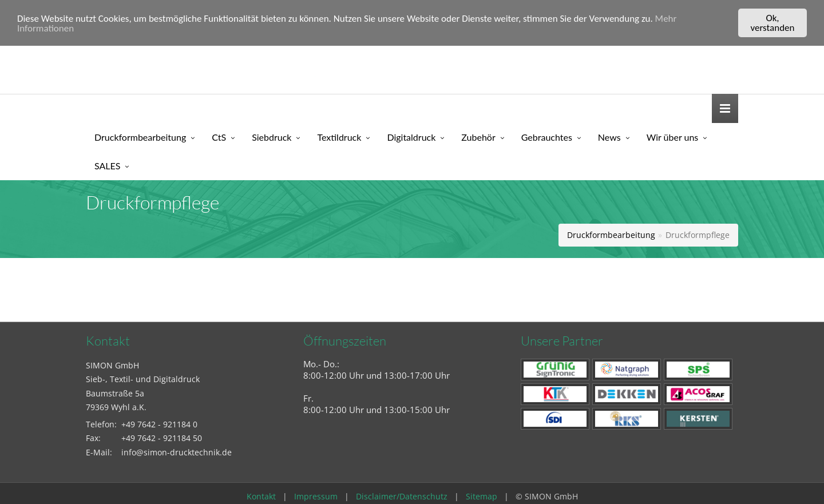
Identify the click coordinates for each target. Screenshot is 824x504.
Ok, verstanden (773, 23)
